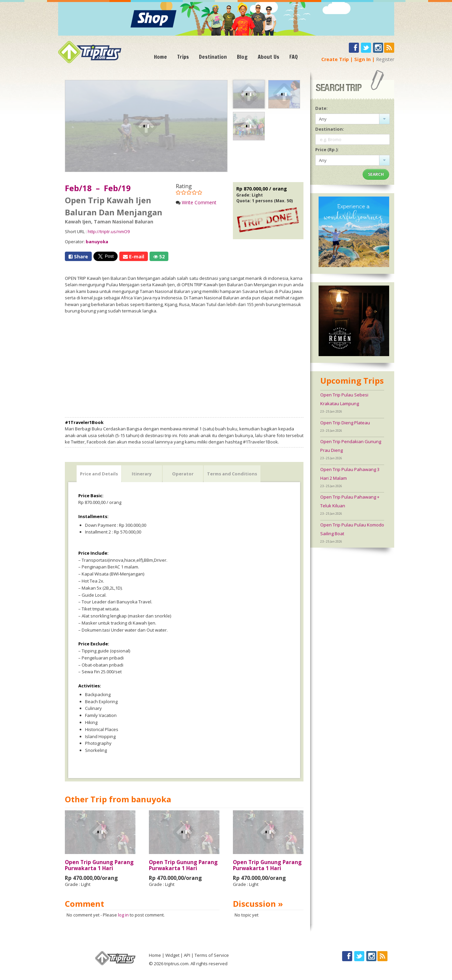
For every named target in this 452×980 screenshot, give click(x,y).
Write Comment (199, 202)
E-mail (134, 257)
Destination (213, 57)
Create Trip (335, 59)
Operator (183, 474)
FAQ (294, 57)
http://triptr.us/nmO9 (109, 231)
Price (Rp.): (327, 150)
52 (159, 257)
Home (160, 57)
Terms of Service (212, 955)
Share (78, 257)
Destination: (330, 129)
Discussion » (258, 904)
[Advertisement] (184, 366)
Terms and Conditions (232, 474)
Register (385, 59)
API (187, 955)
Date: (321, 108)
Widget (172, 955)
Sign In (362, 59)
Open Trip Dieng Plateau (345, 423)
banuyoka (97, 242)
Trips (183, 57)
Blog (242, 57)
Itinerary (142, 474)
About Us (269, 57)
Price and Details (99, 474)
